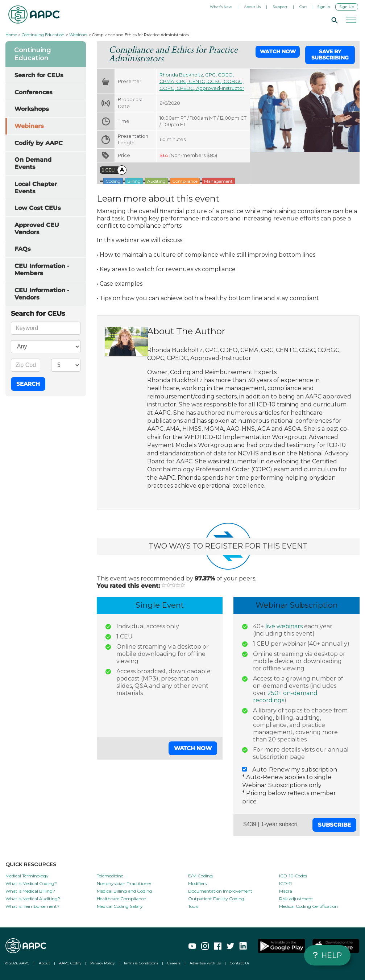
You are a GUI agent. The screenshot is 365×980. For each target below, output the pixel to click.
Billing (134, 181)
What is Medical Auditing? (33, 899)
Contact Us (240, 963)
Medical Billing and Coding (125, 891)
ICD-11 (285, 883)
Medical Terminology (27, 876)
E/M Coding (200, 876)
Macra (286, 891)
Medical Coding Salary (120, 906)
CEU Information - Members (42, 270)
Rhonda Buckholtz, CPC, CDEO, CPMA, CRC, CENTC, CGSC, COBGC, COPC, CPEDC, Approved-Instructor (202, 81)
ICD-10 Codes (293, 876)
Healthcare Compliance (121, 899)
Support (280, 7)
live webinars (284, 626)
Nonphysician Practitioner (124, 883)
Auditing (156, 181)
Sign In (324, 7)
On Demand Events (33, 163)
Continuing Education (43, 35)
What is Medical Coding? (31, 883)
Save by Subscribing (330, 55)
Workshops (32, 109)
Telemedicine (110, 876)
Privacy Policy (102, 963)
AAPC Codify (70, 963)
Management (218, 181)
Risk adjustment (296, 899)
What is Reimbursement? (32, 906)
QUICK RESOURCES (31, 864)
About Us (252, 7)
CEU (108, 170)
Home (11, 35)
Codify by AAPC (39, 143)
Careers (174, 963)
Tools (193, 906)
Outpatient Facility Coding (216, 899)
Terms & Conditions (141, 963)
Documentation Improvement (220, 891)
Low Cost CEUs (38, 208)
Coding (113, 181)
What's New (221, 7)
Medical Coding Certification (308, 906)
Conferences (34, 92)
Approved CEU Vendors (37, 229)
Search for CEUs (39, 75)
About (44, 963)
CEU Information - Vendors (42, 294)
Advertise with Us (205, 963)
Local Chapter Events (36, 188)
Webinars (78, 35)
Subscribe (334, 825)
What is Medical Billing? (30, 891)
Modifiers (197, 883)
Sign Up (347, 7)
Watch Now (278, 51)
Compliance (185, 181)
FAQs (23, 249)
